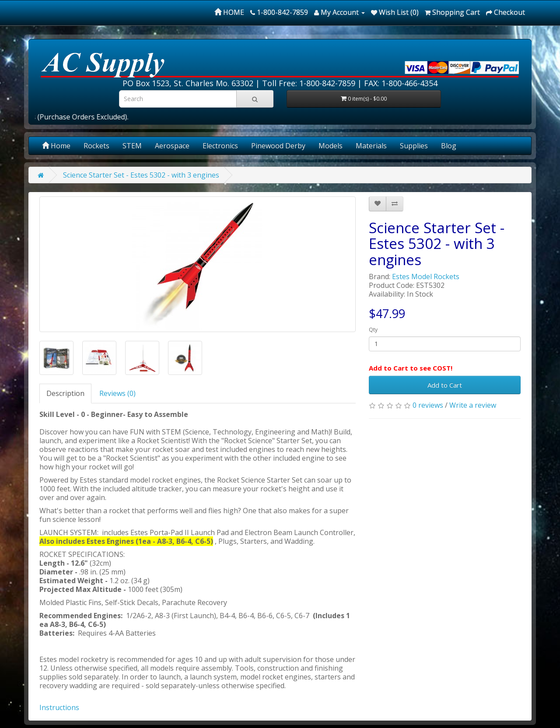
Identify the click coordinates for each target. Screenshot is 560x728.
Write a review (473, 405)
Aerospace (172, 146)
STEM (132, 146)
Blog (449, 146)
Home (56, 146)
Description (65, 393)
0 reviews (428, 405)
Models (331, 146)
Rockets (96, 146)
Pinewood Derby (278, 146)
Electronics (220, 146)
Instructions (59, 707)
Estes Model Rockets (426, 276)
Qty (373, 330)
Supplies (414, 146)
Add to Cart (445, 385)
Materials (371, 146)
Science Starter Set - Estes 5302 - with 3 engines (141, 175)
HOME (229, 12)
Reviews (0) (117, 393)
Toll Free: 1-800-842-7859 (309, 83)
